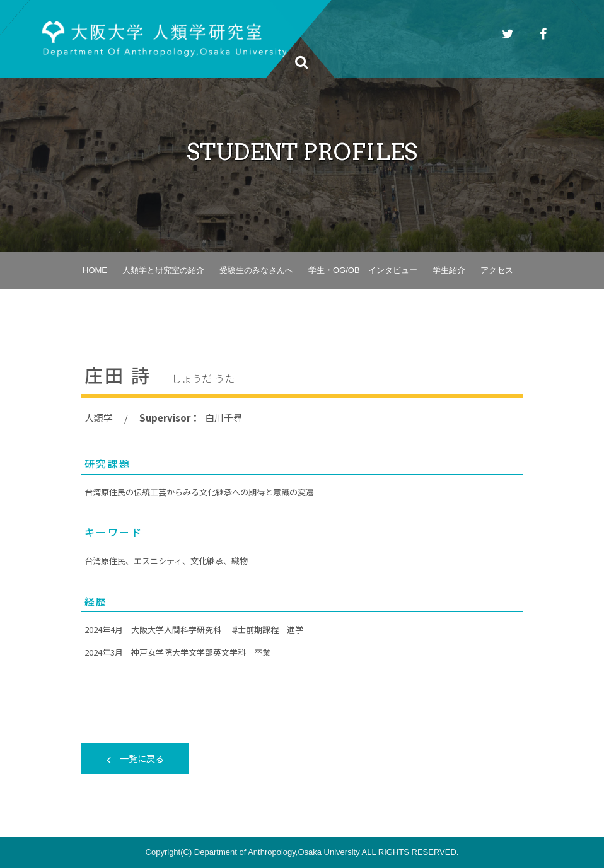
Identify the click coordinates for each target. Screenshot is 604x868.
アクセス (497, 270)
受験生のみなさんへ (256, 270)
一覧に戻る (135, 758)
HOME (95, 270)
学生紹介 (449, 270)
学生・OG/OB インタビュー (363, 270)
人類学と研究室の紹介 (163, 270)
